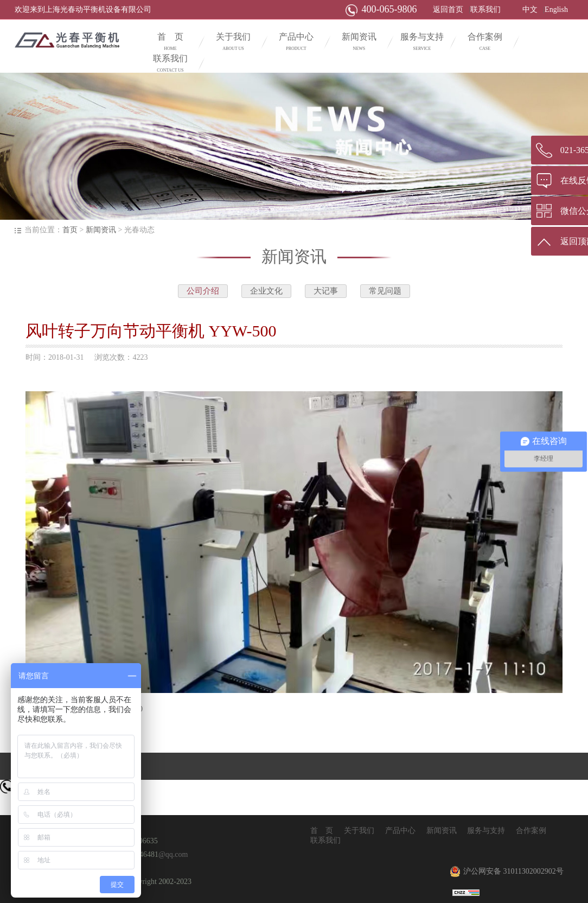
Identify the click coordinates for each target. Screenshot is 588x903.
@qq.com (173, 854)
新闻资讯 (359, 43)
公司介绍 (203, 291)
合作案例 (485, 43)
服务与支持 (422, 43)
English (556, 9)
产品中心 (296, 43)
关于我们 (233, 43)
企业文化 (266, 291)
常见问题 (385, 291)
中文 (530, 9)
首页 (70, 230)
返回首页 (448, 9)
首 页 (170, 43)
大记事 (326, 291)
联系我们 (485, 9)
